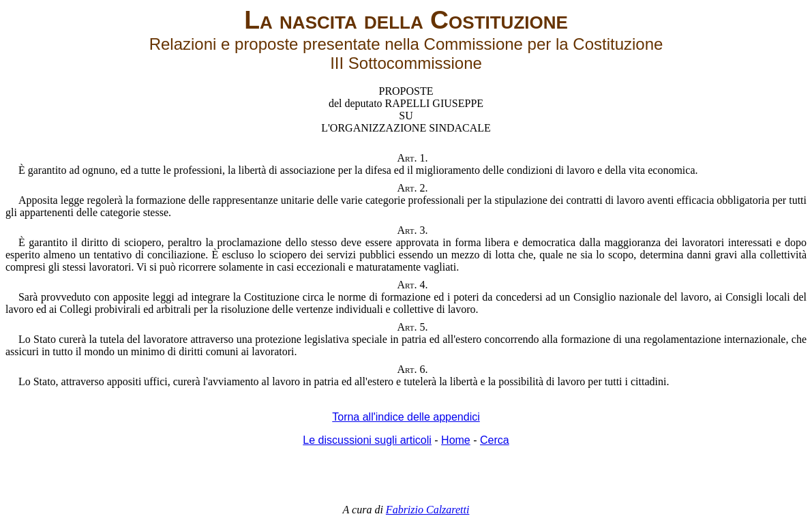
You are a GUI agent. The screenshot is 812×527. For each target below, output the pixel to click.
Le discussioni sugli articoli (367, 440)
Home (456, 440)
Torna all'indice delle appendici (406, 417)
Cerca (495, 440)
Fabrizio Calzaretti (428, 510)
